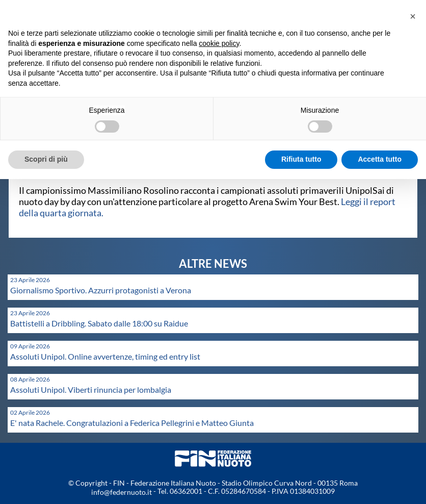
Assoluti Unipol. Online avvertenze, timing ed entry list (105, 356)
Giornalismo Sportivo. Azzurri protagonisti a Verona (101, 290)
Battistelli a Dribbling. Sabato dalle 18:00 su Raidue (99, 323)
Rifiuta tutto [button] (301, 159)
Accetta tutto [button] (380, 159)
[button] (413, 16)
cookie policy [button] (219, 43)
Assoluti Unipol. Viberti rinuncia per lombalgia (91, 389)
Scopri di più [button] (46, 159)
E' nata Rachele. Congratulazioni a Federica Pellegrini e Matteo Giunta (132, 423)
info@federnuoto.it (122, 492)
